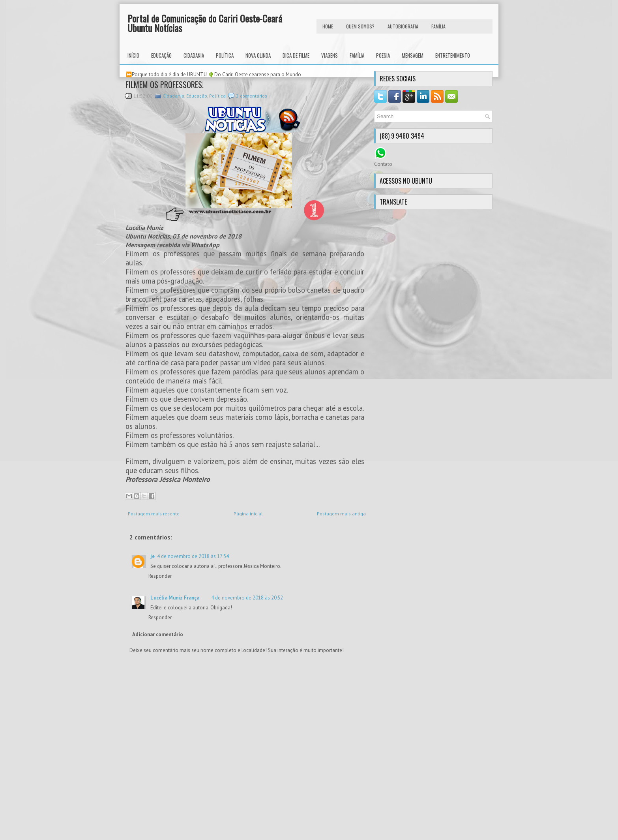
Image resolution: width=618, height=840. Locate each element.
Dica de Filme (296, 55)
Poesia (383, 55)
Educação (161, 55)
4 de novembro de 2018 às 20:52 (247, 598)
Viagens (330, 55)
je (153, 556)
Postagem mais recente (154, 514)
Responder (160, 576)
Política (225, 55)
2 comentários (252, 96)
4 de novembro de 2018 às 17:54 (193, 556)
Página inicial (248, 514)
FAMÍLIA (438, 26)
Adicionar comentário (158, 634)
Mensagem (413, 55)
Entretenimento (453, 55)
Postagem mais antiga (341, 514)
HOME (328, 26)
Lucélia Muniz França (175, 598)
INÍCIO (133, 55)
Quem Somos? (360, 26)
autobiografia (403, 26)
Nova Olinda (258, 55)
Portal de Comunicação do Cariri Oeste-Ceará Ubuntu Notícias (205, 23)
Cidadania (194, 55)
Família (357, 55)
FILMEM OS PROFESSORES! (165, 85)
